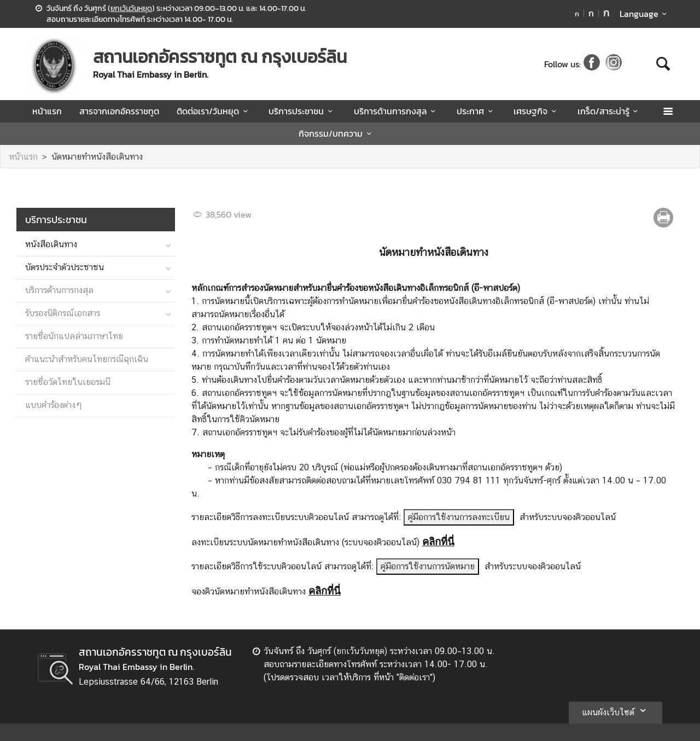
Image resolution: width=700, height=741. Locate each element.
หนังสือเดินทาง (51, 244)
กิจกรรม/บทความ (337, 133)
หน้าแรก (47, 111)
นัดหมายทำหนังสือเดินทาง (97, 157)
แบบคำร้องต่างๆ (54, 405)
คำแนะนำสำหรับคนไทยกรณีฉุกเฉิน (87, 359)
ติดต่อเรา (415, 677)
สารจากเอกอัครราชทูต (119, 111)
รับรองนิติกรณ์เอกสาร (63, 313)
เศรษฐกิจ (536, 111)
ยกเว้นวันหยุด (131, 8)
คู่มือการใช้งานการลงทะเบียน (459, 517)
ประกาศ (476, 111)
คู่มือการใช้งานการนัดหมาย (428, 566)
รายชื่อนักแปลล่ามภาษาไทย (74, 336)
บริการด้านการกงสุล (396, 111)
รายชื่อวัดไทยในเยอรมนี (68, 382)
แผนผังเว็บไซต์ (616, 710)
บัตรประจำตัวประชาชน (65, 267)
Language (645, 14)
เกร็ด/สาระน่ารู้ (609, 111)
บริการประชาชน (302, 111)
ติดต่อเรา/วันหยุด (214, 111)
